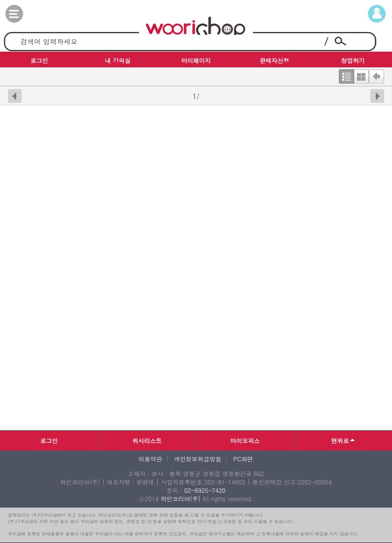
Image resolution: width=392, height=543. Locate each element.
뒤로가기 (377, 74)
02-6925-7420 (205, 490)
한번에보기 (361, 74)
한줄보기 (346, 74)
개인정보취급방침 (197, 459)
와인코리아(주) (181, 498)
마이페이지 (368, 14)
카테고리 (24, 14)
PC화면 (243, 459)
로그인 (49, 440)
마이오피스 (245, 440)
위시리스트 (147, 440)
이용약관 (150, 459)
